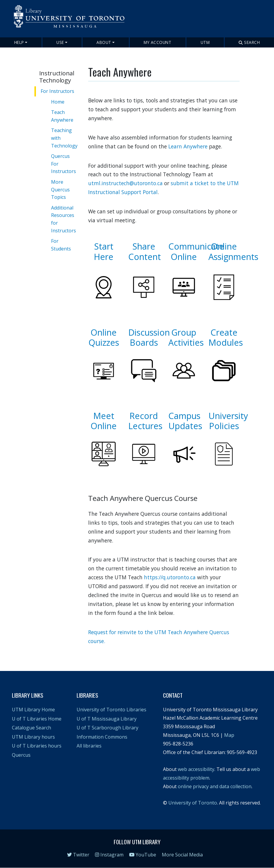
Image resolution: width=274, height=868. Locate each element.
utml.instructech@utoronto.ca (125, 183)
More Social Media (182, 855)
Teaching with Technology (64, 138)
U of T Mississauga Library (107, 719)
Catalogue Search (31, 728)
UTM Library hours (33, 737)
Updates (185, 426)
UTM (205, 42)
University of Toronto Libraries (111, 710)
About (104, 42)
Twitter (78, 855)
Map (229, 735)
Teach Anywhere (62, 116)
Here (104, 257)
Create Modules (226, 337)
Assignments (233, 257)
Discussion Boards (149, 337)
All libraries (89, 746)
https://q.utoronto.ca (170, 577)
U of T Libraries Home (37, 719)
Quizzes (104, 342)
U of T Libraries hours (37, 746)
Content (145, 257)
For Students (61, 245)
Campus (184, 416)
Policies (224, 426)
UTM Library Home (33, 710)
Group (184, 332)
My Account (157, 42)
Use (60, 42)
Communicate (196, 246)
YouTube (143, 855)
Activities (186, 342)
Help (19, 42)
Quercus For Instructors (64, 164)
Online (184, 257)
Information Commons (102, 737)
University (228, 416)
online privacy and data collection (215, 786)
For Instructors (57, 91)
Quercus (21, 755)
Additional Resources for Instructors (64, 219)
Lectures (145, 426)
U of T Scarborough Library (107, 728)
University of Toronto (193, 803)
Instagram (109, 855)
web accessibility (196, 769)
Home (58, 102)
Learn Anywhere (188, 146)
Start (104, 246)
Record (144, 416)
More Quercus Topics (60, 189)
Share (144, 246)
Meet (104, 416)
